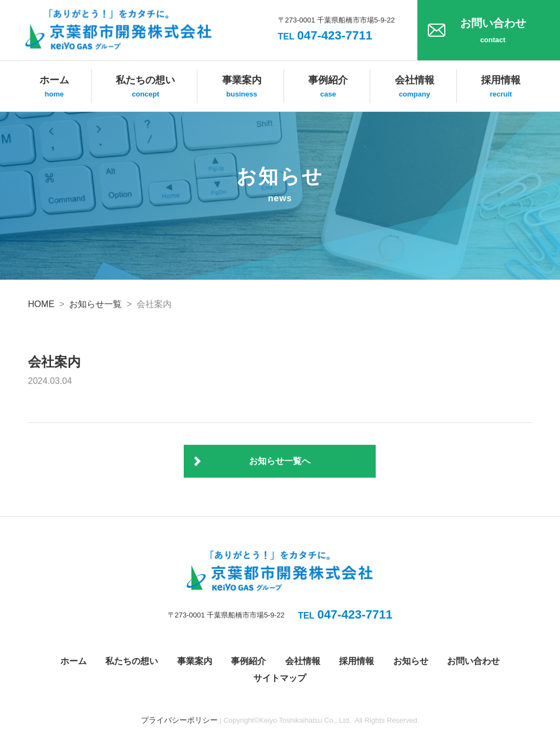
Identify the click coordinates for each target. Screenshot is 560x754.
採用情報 (501, 87)
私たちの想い (145, 87)
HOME (41, 304)
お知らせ (411, 661)
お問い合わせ (493, 32)
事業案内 (242, 87)
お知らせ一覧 (95, 304)
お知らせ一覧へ (280, 461)
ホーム (54, 87)
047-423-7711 (325, 35)
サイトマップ (280, 678)
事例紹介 (328, 87)
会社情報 (415, 87)
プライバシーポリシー (179, 720)
